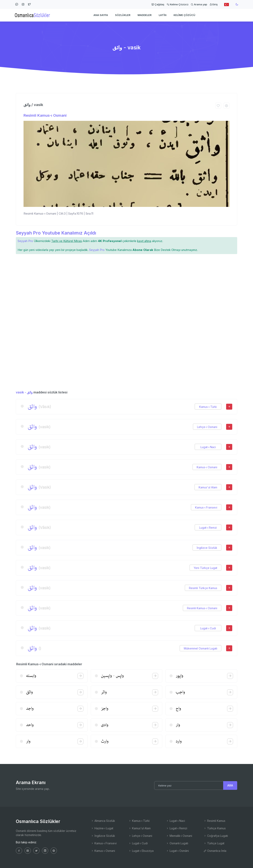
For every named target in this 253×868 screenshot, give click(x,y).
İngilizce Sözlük (207, 548)
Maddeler (145, 15)
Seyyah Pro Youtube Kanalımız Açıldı (56, 233)
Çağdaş (158, 4)
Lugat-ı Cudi (208, 628)
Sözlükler (123, 15)
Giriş (214, 4)
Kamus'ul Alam (208, 487)
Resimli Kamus (214, 821)
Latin (163, 15)
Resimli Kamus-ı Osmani (45, 115)
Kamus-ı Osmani (207, 467)
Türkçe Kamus (215, 828)
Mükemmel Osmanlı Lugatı (201, 648)
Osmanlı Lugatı (177, 843)
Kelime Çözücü (177, 4)
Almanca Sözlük (103, 821)
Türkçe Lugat (214, 843)
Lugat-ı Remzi (208, 528)
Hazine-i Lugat (102, 828)
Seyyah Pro (25, 241)
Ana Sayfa (101, 15)
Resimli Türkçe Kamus (203, 588)
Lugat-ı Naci (208, 447)
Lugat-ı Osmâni (177, 851)
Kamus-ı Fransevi (206, 507)
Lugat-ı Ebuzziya (141, 851)
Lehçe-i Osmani (207, 427)
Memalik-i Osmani (179, 836)
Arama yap (199, 4)
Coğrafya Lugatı (216, 836)
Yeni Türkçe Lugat (205, 568)
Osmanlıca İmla (215, 851)
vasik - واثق (24, 392)
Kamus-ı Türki (208, 407)
